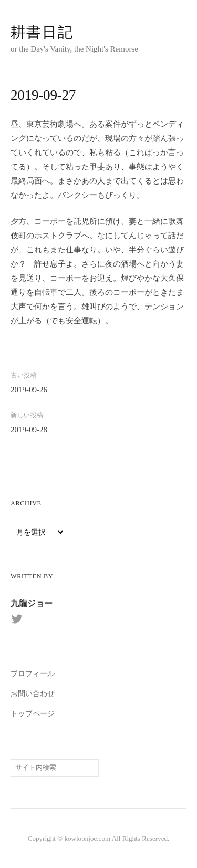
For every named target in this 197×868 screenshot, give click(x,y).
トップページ (33, 713)
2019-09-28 (29, 430)
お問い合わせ (33, 693)
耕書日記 (42, 32)
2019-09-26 (29, 390)
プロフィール (33, 673)
